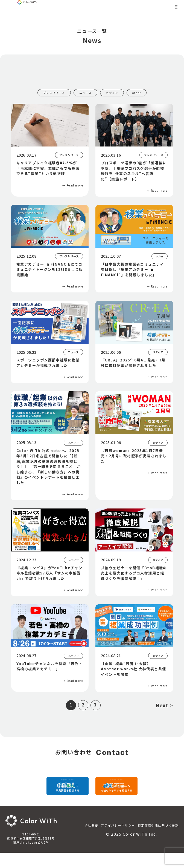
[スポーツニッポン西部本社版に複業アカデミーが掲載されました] (50, 342)
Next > (164, 705)
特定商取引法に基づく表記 (158, 841)
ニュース (86, 93)
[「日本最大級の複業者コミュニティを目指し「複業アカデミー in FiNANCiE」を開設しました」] (134, 249)
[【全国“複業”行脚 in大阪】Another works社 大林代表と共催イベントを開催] (134, 648)
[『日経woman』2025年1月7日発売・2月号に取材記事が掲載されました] (134, 435)
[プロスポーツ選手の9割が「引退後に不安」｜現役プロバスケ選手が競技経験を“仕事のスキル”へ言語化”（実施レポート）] (134, 150)
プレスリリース (54, 93)
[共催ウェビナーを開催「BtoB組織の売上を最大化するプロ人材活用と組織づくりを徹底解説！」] (134, 552)
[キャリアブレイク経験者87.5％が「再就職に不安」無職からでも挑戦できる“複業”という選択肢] (50, 148)
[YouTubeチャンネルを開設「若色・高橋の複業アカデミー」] (50, 646)
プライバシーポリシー (118, 841)
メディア (112, 93)
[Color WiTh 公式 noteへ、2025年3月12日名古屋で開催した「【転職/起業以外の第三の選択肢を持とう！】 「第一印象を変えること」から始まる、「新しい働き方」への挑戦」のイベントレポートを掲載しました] (50, 446)
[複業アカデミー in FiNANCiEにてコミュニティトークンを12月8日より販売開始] (50, 249)
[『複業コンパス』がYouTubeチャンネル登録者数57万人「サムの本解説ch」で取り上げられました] (50, 552)
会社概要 (92, 841)
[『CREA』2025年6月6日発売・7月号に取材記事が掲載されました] (134, 342)
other (137, 93)
